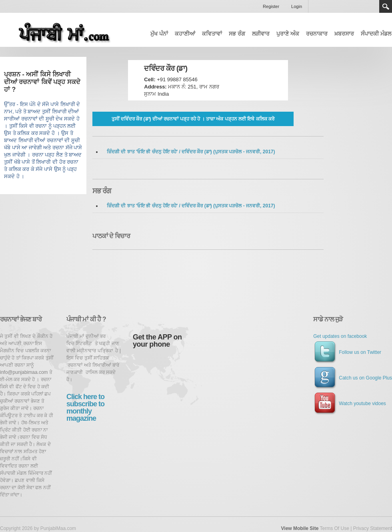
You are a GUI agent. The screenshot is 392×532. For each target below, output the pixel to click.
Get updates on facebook (340, 336)
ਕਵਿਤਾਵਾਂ (212, 34)
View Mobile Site (300, 528)
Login (297, 6)
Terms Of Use (334, 528)
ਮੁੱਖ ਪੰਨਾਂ (159, 34)
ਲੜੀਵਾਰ (261, 34)
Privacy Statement (373, 528)
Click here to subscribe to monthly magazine (85, 408)
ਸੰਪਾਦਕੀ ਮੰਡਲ (376, 34)
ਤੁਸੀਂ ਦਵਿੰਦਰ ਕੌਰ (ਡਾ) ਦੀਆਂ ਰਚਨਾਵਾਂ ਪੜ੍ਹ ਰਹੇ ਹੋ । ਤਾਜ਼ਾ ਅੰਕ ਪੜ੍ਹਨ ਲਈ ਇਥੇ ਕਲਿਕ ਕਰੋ (193, 119)
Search (386, 6)
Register (271, 6)
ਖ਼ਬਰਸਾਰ (344, 34)
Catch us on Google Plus (353, 378)
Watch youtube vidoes (350, 404)
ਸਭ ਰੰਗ (237, 34)
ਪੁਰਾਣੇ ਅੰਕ (288, 34)
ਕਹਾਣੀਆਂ (185, 34)
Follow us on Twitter (347, 352)
